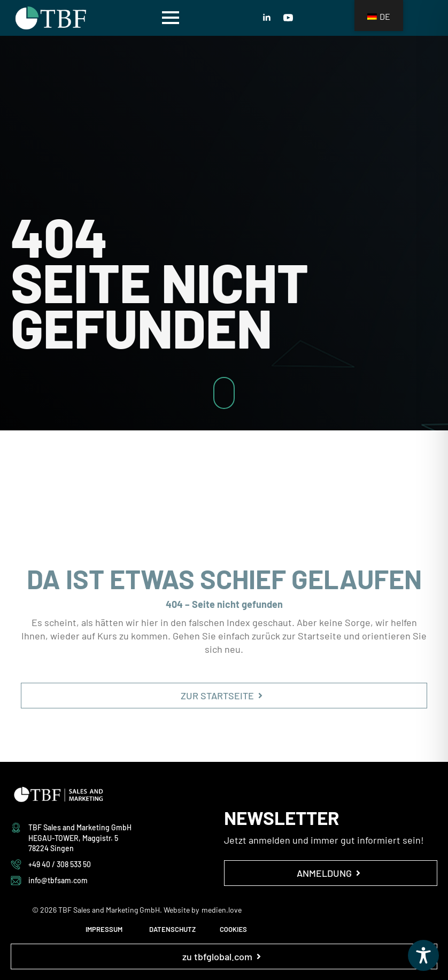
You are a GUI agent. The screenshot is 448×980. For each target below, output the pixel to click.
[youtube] (288, 18)
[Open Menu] (171, 18)
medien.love (222, 910)
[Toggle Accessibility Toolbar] (423, 955)
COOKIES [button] (233, 929)
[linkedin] (267, 18)
